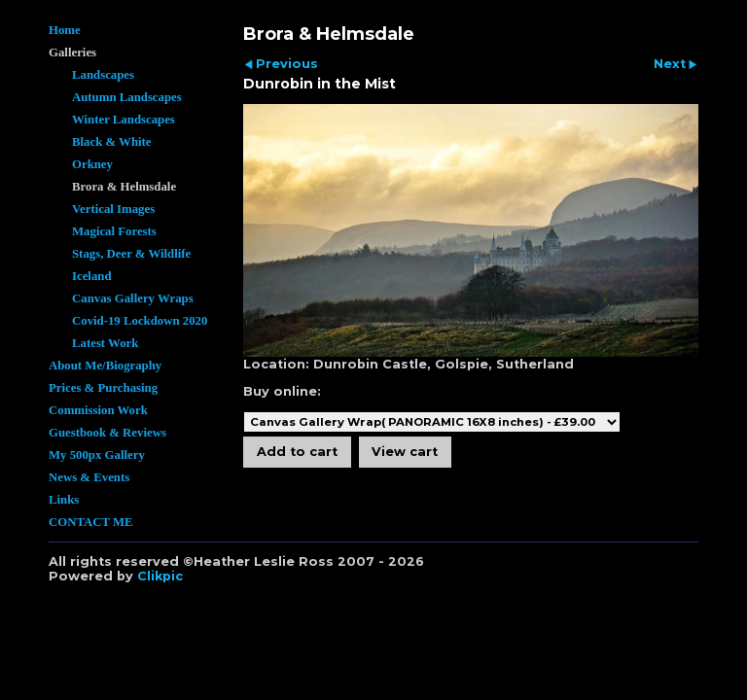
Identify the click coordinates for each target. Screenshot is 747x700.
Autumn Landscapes (127, 97)
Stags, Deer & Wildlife (131, 254)
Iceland (92, 276)
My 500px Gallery (97, 455)
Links (64, 500)
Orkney (92, 164)
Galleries (72, 52)
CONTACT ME (91, 522)
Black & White (112, 142)
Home (65, 30)
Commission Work (98, 410)
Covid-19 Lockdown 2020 (140, 321)
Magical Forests (114, 231)
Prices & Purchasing (103, 388)
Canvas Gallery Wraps (133, 298)
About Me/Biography (105, 366)
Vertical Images (113, 209)
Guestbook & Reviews (107, 433)
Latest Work (105, 343)
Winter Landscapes (124, 120)
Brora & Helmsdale (124, 187)
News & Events (89, 477)
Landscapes (103, 75)
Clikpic (160, 576)
